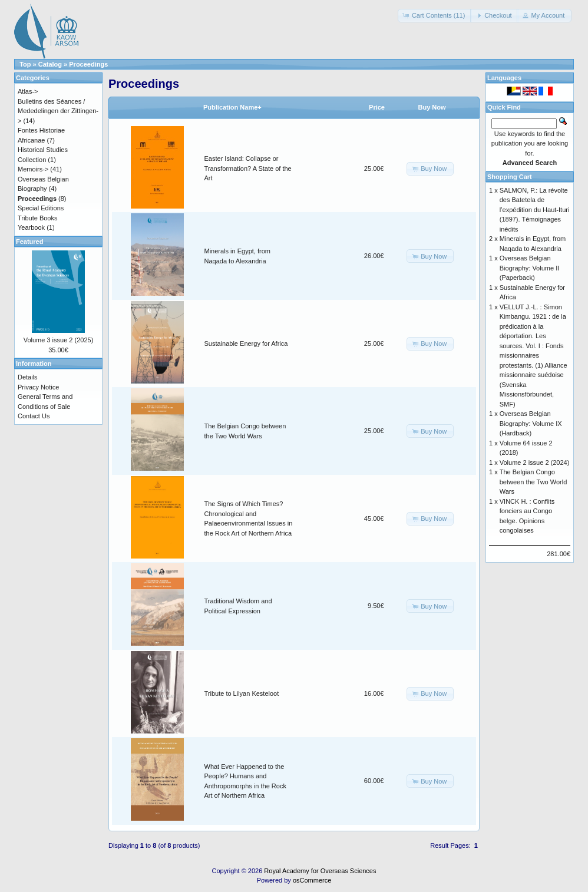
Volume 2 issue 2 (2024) (535, 462)
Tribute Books (37, 218)
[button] (435, 16)
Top (25, 64)
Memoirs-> (33, 169)
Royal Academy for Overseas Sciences (320, 871)
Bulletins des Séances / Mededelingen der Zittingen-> (58, 111)
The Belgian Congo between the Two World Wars (534, 482)
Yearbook (31, 227)
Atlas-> (28, 91)
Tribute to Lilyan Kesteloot (242, 693)
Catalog (50, 64)
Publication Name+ (232, 107)
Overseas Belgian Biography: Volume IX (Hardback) (531, 423)
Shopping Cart (510, 177)
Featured (29, 242)
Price (377, 107)
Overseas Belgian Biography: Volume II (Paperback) (530, 268)
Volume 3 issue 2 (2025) (59, 340)
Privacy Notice (38, 387)
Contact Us (34, 416)
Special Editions (41, 208)
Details (28, 377)
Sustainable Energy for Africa (246, 343)
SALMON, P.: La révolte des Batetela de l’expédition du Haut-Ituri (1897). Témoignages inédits (535, 210)
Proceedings (88, 64)
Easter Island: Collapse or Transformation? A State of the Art (248, 168)
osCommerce (312, 880)
